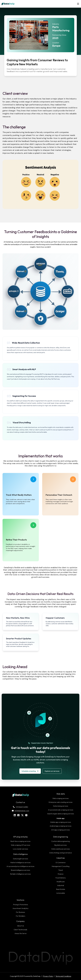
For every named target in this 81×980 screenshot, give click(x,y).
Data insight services (21, 859)
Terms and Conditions (63, 976)
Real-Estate (61, 889)
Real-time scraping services (20, 841)
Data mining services (61, 806)
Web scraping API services (21, 845)
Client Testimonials (20, 930)
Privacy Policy (48, 976)
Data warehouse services (61, 849)
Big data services (61, 845)
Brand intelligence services (20, 870)
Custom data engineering (61, 841)
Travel (61, 870)
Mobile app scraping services (61, 822)
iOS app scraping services (61, 830)
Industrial (61, 885)
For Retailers (21, 916)
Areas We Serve (21, 933)
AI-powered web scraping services (61, 810)
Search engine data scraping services (61, 814)
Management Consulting (61, 866)
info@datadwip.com (20, 811)
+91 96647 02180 (20, 807)
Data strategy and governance (61, 853)
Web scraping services (61, 798)
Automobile (61, 893)
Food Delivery (61, 878)
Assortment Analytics (20, 908)
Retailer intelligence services (20, 874)
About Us (21, 926)
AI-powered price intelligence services (20, 866)
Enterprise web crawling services (61, 802)
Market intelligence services (20, 862)
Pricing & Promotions (21, 905)
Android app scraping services (61, 826)
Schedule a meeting (30, 771)
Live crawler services (20, 849)
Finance (61, 874)
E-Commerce (61, 862)
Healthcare (61, 882)
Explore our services (52, 771)
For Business (20, 912)
